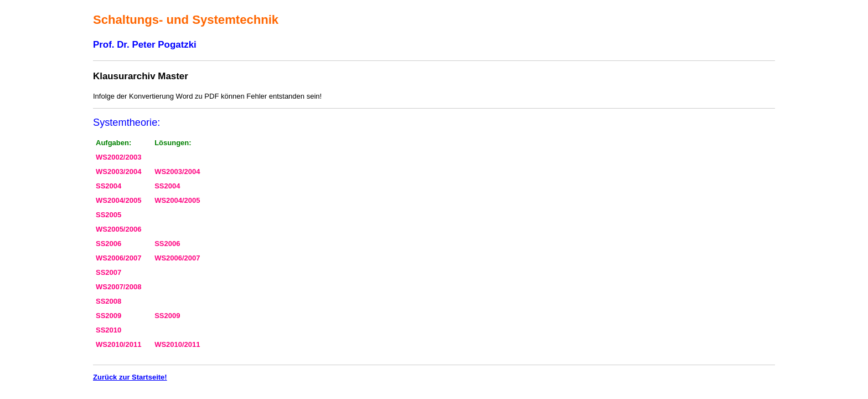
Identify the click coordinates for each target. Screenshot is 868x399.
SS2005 (108, 215)
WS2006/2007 (118, 258)
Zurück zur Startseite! (130, 377)
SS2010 (108, 330)
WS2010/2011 (118, 344)
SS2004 (108, 186)
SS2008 (108, 301)
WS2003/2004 (118, 172)
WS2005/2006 (118, 229)
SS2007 (108, 272)
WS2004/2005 (118, 200)
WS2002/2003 (118, 157)
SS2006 (108, 244)
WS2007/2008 (118, 287)
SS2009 (108, 316)
